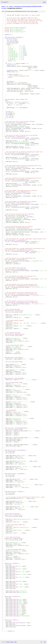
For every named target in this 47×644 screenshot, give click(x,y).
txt (41, 642)
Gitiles (8, 642)
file (28, 11)
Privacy (12, 642)
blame (36, 11)
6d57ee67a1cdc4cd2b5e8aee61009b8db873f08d (28, 6)
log (32, 11)
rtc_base (4, 8)
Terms (15, 642)
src (7, 6)
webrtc (3, 6)
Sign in (44, 2)
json (45, 642)
